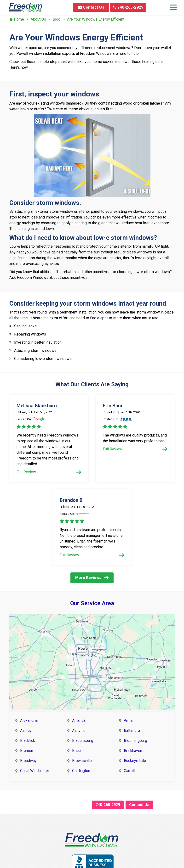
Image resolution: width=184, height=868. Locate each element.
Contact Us (91, 7)
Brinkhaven (133, 751)
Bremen (27, 751)
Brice (76, 751)
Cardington (81, 771)
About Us (38, 19)
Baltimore (132, 731)
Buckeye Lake (136, 761)
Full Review (49, 472)
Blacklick (28, 741)
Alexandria (29, 720)
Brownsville (82, 761)
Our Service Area (92, 603)
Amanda (79, 720)
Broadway (28, 761)
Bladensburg (83, 741)
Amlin (129, 720)
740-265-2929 (128, 7)
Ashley (26, 731)
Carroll (129, 771)
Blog (57, 19)
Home (17, 19)
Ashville (79, 731)
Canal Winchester (35, 771)
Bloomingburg (135, 741)
